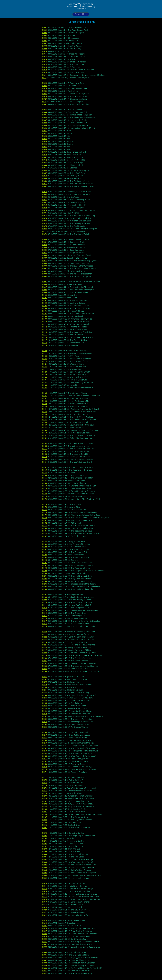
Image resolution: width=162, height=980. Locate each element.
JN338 (44, 963)
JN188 (44, 541)
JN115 (44, 335)
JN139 (44, 404)
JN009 (44, 49)
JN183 (44, 526)
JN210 (44, 602)
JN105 (44, 308)
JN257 (44, 735)
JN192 (44, 552)
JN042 (44, 133)
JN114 (44, 332)
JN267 (44, 761)
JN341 (44, 971)
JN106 (44, 311)
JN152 (44, 438)
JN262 (44, 748)
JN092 (44, 271)
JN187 (44, 536)
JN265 (44, 756)
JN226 (44, 647)
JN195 (44, 560)
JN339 (44, 965)
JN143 (44, 414)
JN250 (44, 714)
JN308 (44, 875)
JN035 (44, 115)
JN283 (44, 806)
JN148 (44, 427)
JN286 (44, 814)
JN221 (44, 634)
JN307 (44, 873)
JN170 (44, 488)
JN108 (44, 316)
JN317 (44, 902)
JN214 (44, 613)
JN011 (44, 54)
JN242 (44, 692)
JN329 (44, 936)
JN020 (44, 72)
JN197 (44, 565)
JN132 (44, 382)
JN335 (44, 955)
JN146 (44, 422)
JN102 (44, 300)
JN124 (44, 361)
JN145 (44, 420)
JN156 (44, 449)
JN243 (44, 695)
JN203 (44, 581)
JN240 (44, 687)
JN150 (44, 433)
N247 (44, 706)
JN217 (44, 621)
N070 (44, 210)
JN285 (44, 812)
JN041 (44, 131)
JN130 (44, 377)
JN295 (44, 841)
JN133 (44, 385)
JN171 (44, 491)
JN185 (44, 531)
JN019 (44, 70)
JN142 (44, 412)
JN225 (44, 645)
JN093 (44, 274)
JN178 (44, 512)
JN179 (44, 515)
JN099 (44, 292)
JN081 (44, 242)
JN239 (44, 685)
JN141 (44, 409)
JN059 (44, 178)
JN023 (44, 83)
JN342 (44, 973)
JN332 (44, 944)
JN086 (44, 255)
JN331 (44, 942)
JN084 (44, 250)
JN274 (44, 783)
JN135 (44, 393)
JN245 (44, 700)
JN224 (44, 642)
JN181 (44, 520)
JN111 (44, 324)
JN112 (44, 327)
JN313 (44, 891)
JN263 (44, 751)
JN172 (44, 494)
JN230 (44, 658)
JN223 (44, 639)
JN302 (44, 859)
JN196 (44, 563)
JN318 (44, 904)
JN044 (44, 139)
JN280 (44, 798)
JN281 (44, 801)
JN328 (44, 934)
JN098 (44, 290)
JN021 (44, 75)
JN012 (44, 56)
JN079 (44, 234)
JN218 (44, 624)
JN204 (44, 584)
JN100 (44, 295)
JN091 (44, 268)
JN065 (44, 197)
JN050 (44, 155)
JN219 (44, 626)
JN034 (44, 112)
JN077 (44, 229)
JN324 (44, 923)
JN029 (44, 99)
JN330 (44, 939)
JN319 (44, 907)
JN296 (44, 844)
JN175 (44, 504)
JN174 (44, 499)
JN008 (44, 46)
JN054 (44, 165)
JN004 (44, 35)
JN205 (44, 586)
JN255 (44, 727)
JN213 (44, 610)
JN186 (44, 533)
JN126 (44, 367)
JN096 (44, 284)
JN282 (44, 804)
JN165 (44, 475)
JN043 (44, 136)
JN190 (44, 547)
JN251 (44, 716)
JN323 (44, 920)
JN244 (44, 698)
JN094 (44, 276)
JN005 (44, 38)
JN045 (44, 141)
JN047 (44, 147)
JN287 (44, 817)
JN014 (44, 62)
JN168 (44, 483)
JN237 (44, 679)
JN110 (44, 321)
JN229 (44, 655)
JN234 (44, 669)
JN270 (44, 769)
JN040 (44, 128)
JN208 (44, 597)
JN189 (44, 544)
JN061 (44, 184)
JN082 (44, 245)
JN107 (44, 314)
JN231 (44, 661)
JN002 (44, 30)
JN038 (44, 123)
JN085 (44, 253)
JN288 (44, 820)
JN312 (44, 889)
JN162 (44, 467)
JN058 (44, 176)
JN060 (44, 181)
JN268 (44, 764)
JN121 (44, 353)
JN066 (44, 200)
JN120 (44, 351)
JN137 (44, 398)
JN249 (44, 711)
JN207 (44, 594)
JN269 (44, 767)
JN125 (44, 364)
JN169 (44, 486)
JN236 (44, 677)
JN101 (44, 298)
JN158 (44, 454)
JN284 (44, 809)
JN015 (44, 64)
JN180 (44, 518)
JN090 (44, 266)
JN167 (44, 480)
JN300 (44, 854)
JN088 (44, 261)
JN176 (44, 507)
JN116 (44, 337)
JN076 (44, 226)
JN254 (44, 724)
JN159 (44, 457)
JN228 (44, 653)
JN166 (44, 478)
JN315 (44, 897)
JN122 (44, 356)
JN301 (44, 857)
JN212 (44, 608)
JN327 (44, 931)
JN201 (44, 576)
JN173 (44, 496)
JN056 (44, 170)
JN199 (44, 571)
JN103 (44, 303)
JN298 (44, 849)
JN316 (44, 899)
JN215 (44, 616)
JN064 (44, 194)
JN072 (44, 215)
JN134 (44, 388)
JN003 (44, 33)
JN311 (44, 886)
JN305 (44, 867)
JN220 (44, 632)
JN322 (44, 915)
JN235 (44, 671)
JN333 (44, 947)
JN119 (44, 345)
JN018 (44, 67)
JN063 (44, 192)
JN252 (44, 719)
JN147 (44, 425)
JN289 (44, 822)
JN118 (44, 343)
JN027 (44, 94)
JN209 (44, 600)
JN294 (44, 838)
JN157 (44, 451)
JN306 (44, 870)
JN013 (44, 59)
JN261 (44, 745)
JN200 (44, 573)
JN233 (44, 666)
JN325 (44, 926)
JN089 (44, 263)
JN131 (44, 380)
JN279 (44, 796)
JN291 (44, 828)
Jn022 (44, 78)
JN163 (44, 470)
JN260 (44, 743)
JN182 (44, 523)
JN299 (44, 851)
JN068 (44, 205)
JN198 (44, 568)
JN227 (44, 650)
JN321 (44, 912)
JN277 (44, 791)
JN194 (44, 557)
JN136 (44, 396)
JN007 (44, 43)
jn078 (44, 231)
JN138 (44, 401)
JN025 (44, 88)
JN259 (44, 740)
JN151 (44, 435)
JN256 (44, 732)
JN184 (44, 528)
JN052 (44, 160)
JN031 (44, 104)
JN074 (44, 221)
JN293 (44, 836)
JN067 (44, 202)
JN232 (44, 663)
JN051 (44, 157)
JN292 (44, 833)
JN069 (44, 208)
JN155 (44, 446)
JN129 (44, 374)
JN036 (44, 117)
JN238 (44, 682)
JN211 (44, 605)
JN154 (44, 443)
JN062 (44, 186)
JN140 (44, 406)
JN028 (44, 96)
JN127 (44, 369)
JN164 (44, 473)
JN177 (44, 510)
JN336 (44, 957)
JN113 (44, 329)
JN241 (44, 690)
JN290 (44, 825)
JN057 (44, 173)
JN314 (44, 894)
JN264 (44, 753)
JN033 (44, 109)
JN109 (44, 319)
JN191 (44, 549)
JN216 (44, 618)
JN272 (44, 777)
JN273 (44, 780)
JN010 (44, 51)
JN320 (44, 910)
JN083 (44, 247)
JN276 (44, 788)
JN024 (44, 86)
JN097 (44, 287)
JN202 (44, 579)
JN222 (44, 637)
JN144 (44, 417)
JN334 (44, 952)
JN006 (44, 41)
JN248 (44, 708)
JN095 (44, 282)
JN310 (44, 883)
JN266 (44, 759)
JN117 (44, 340)
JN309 (44, 878)
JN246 (44, 703)
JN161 (44, 462)
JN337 (44, 960)
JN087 (44, 258)
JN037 (44, 120)
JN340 (44, 968)
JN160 (44, 459)
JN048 (44, 149)
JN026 (44, 91)
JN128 (44, 372)
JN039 (44, 125)
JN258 (44, 738)
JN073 (44, 218)
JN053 (44, 162)
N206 (44, 589)
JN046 (44, 144)
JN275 (44, 785)
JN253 (44, 722)
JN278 (44, 793)
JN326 (44, 928)
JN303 (44, 862)
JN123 (44, 359)
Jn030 (44, 102)
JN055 (44, 168)
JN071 (44, 213)
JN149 (44, 430)
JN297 (44, 846)
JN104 (44, 306)
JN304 (44, 865)
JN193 (44, 555)
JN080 (44, 239)
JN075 (44, 223)
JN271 (44, 772)
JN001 (44, 27)
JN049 (44, 152)
